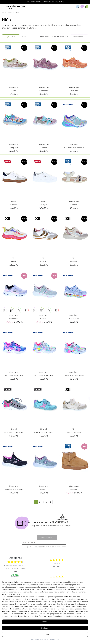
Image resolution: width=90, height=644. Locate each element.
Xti (14, 258)
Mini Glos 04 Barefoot (14, 432)
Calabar (44, 148)
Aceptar (45, 622)
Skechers (74, 144)
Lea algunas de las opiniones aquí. (15, 570)
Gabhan (14, 205)
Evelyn (44, 205)
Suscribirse (47, 537)
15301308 (44, 262)
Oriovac (74, 205)
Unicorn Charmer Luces (74, 375)
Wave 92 (44, 319)
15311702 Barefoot (74, 432)
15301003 (74, 262)
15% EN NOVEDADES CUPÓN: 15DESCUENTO (45, 2)
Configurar (45, 634)
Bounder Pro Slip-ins (14, 489)
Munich (14, 429)
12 (51, 502)
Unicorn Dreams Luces (14, 375)
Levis (14, 201)
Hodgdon (14, 148)
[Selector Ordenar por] (79, 37)
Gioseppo (14, 87)
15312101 (14, 262)
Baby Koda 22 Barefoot (44, 432)
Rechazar (45, 628)
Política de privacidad (57, 547)
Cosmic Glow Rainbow (74, 148)
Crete (14, 91)
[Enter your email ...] (44, 542)
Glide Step (14, 319)
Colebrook (44, 91)
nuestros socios (46, 582)
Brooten (74, 489)
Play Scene (74, 319)
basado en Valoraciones (15, 566)
